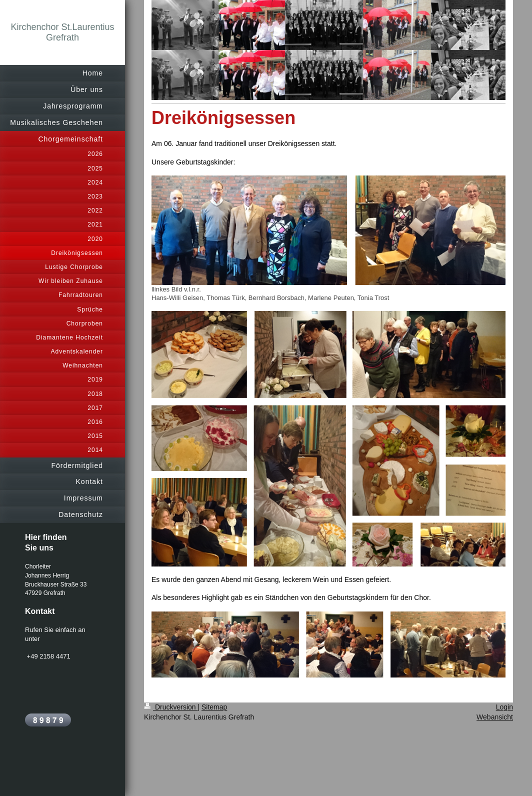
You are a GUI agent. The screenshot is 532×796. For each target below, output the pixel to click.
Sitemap (214, 707)
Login (504, 707)
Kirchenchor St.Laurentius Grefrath (62, 32)
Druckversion (171, 707)
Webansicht (495, 717)
